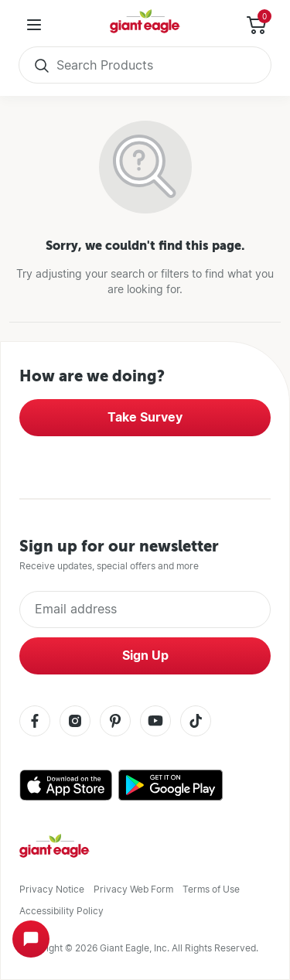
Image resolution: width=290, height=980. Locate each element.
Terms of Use (211, 889)
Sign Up (145, 656)
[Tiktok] (196, 722)
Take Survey (145, 417)
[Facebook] (35, 722)
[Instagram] (75, 722)
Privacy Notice (52, 889)
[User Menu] (34, 25)
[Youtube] (155, 722)
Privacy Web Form (133, 889)
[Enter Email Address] (145, 610)
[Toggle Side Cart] (256, 25)
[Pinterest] (115, 722)
